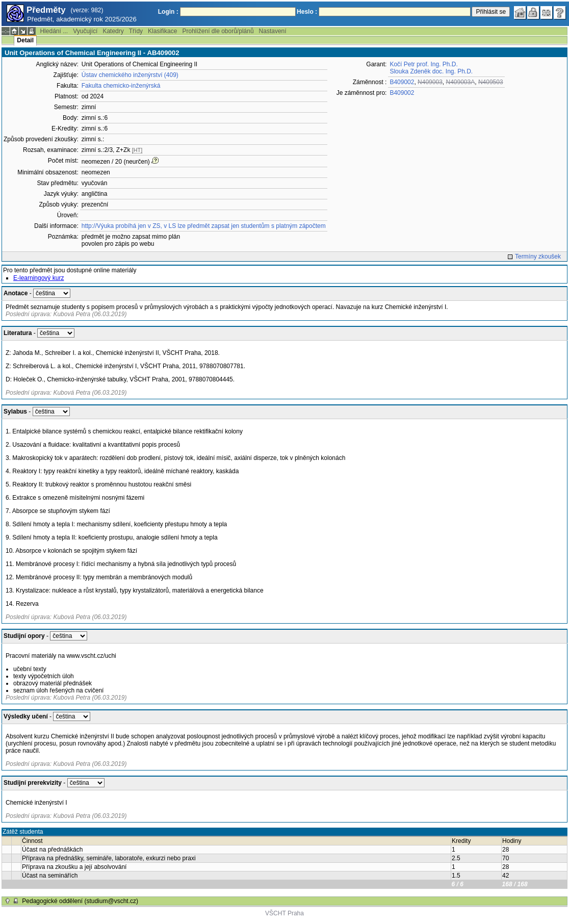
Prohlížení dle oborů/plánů (218, 31)
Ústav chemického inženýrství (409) (130, 75)
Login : (168, 12)
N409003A (461, 82)
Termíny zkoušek (538, 256)
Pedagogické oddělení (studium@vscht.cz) (80, 901)
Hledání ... (54, 31)
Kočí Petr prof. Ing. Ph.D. (423, 64)
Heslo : (307, 12)
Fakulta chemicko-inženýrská (121, 86)
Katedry (113, 31)
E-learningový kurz (38, 278)
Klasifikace (162, 31)
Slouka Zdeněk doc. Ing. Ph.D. (431, 71)
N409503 (491, 82)
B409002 (402, 82)
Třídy (136, 31)
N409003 (430, 82)
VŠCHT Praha (284, 913)
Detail (25, 40)
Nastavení (273, 31)
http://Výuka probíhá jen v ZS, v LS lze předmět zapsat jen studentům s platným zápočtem (204, 226)
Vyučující (85, 31)
